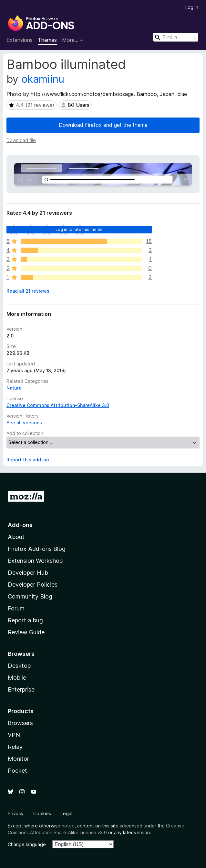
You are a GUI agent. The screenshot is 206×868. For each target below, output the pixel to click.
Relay (15, 747)
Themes (47, 40)
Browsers (20, 723)
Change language (27, 844)
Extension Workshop (35, 561)
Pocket (17, 771)
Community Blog (30, 596)
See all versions (24, 423)
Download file (21, 140)
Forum (16, 608)
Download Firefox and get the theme (103, 125)
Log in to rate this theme (79, 229)
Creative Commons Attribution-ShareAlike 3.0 (58, 405)
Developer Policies (33, 585)
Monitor (18, 759)
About (16, 537)
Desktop (19, 666)
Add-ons (20, 525)
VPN (14, 735)
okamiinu (43, 79)
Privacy (16, 813)
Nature (14, 388)
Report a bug (25, 620)
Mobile (17, 678)
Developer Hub (28, 573)
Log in (192, 7)
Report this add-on (28, 460)
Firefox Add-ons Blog (37, 549)
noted (68, 826)
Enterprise (21, 689)
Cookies (42, 813)
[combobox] (176, 37)
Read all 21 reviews (28, 291)
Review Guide (26, 632)
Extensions (20, 40)
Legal (67, 813)
